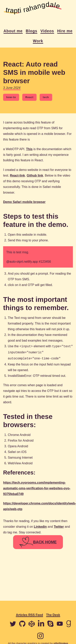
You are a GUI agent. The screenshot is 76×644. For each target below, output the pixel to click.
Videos (47, 31)
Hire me (65, 31)
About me (13, 31)
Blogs (32, 31)
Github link (35, 175)
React (29, 97)
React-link (17, 175)
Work (38, 41)
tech (46, 97)
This (29, 149)
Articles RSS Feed (29, 615)
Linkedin (40, 525)
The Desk (53, 615)
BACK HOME (38, 541)
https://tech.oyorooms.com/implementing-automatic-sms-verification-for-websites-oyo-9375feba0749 (37, 487)
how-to (11, 97)
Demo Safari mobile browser (24, 202)
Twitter (59, 525)
